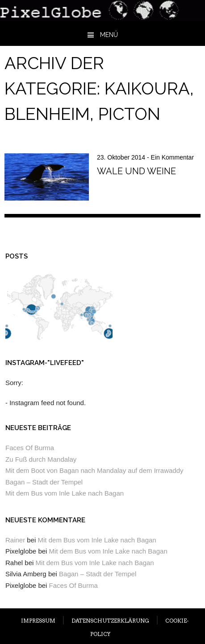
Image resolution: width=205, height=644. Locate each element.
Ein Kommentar (172, 157)
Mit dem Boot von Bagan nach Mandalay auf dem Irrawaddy (94, 470)
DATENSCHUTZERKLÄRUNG (110, 621)
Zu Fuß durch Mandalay (41, 459)
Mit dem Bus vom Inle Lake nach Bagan (65, 493)
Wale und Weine (136, 171)
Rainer (15, 540)
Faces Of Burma (30, 448)
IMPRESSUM (38, 621)
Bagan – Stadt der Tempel (44, 482)
